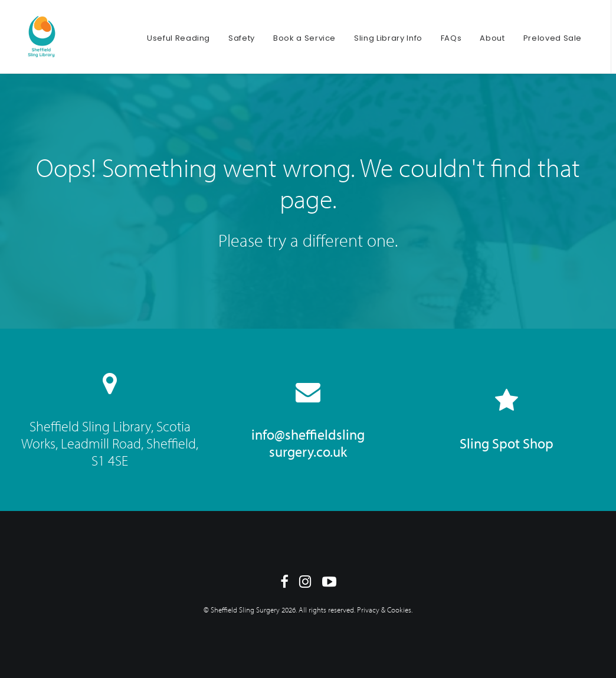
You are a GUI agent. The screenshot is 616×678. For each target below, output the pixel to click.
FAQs (451, 38)
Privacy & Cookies (384, 610)
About (492, 38)
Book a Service (304, 38)
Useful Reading (178, 38)
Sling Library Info (388, 38)
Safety (242, 38)
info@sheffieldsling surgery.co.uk (308, 443)
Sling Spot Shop (507, 443)
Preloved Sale (553, 38)
